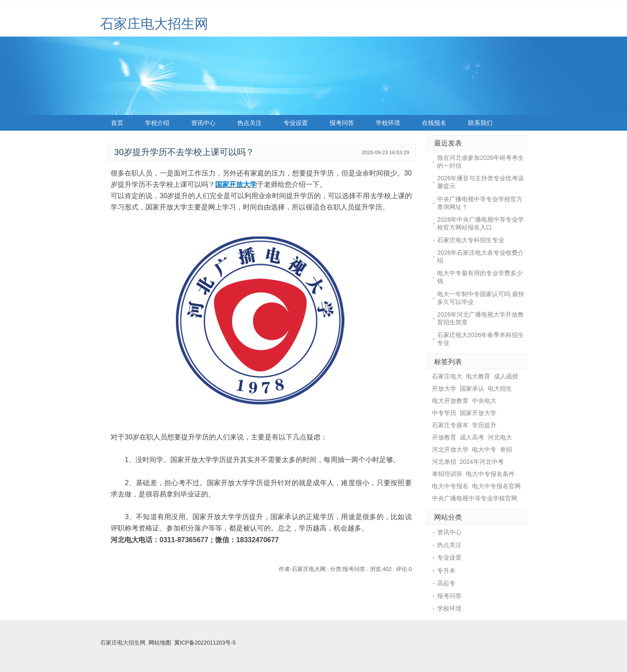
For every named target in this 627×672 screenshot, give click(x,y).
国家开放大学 (236, 184)
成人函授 (506, 376)
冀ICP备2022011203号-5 (205, 643)
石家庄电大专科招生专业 (471, 240)
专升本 (446, 571)
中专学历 (444, 413)
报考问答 (342, 123)
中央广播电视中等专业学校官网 (475, 498)
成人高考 (472, 437)
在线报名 (434, 123)
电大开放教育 (450, 401)
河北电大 (500, 437)
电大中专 (484, 449)
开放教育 (444, 437)
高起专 (446, 583)
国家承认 (472, 388)
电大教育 (478, 376)
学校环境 (388, 123)
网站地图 (160, 643)
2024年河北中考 (482, 462)
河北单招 (444, 462)
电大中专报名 (450, 486)
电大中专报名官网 (496, 486)
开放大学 (444, 388)
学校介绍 (157, 123)
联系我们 (480, 123)
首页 (117, 123)
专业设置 (296, 123)
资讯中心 (203, 123)
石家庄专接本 (450, 425)
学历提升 (484, 425)
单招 (506, 449)
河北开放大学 (450, 449)
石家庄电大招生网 (154, 24)
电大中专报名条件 (490, 474)
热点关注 (249, 123)
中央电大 (484, 401)
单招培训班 (447, 474)
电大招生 (500, 388)
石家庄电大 (447, 376)
